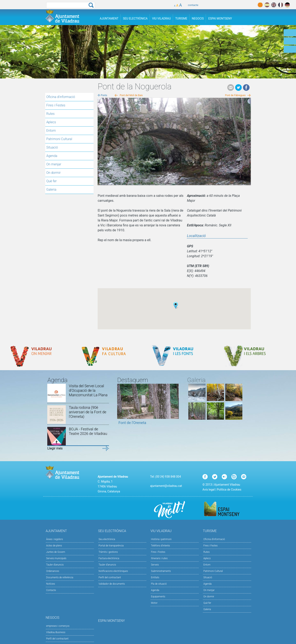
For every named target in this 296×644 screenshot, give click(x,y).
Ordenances (53, 571)
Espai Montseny (220, 18)
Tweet (238, 88)
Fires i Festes (56, 105)
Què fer (51, 181)
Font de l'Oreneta (132, 423)
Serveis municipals (56, 558)
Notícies (51, 584)
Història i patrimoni (161, 539)
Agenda (52, 156)
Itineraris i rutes (159, 558)
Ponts (104, 95)
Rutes (50, 114)
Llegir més (55, 448)
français (280, 5)
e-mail (231, 88)
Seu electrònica (107, 539)
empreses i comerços (58, 626)
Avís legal (209, 490)
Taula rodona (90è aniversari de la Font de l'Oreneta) (88, 412)
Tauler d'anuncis (55, 565)
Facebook (246, 88)
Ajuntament (109, 18)
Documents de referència (60, 577)
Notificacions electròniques (113, 571)
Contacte (51, 590)
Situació (52, 147)
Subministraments (161, 571)
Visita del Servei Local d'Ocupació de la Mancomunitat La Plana (88, 390)
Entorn (51, 131)
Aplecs (51, 122)
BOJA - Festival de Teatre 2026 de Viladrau (88, 431)
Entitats (155, 577)
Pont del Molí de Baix (131, 95)
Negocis (198, 18)
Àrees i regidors (55, 539)
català (260, 5)
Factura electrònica (109, 558)
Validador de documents (112, 584)
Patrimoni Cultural (59, 139)
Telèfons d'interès (160, 546)
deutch (287, 5)
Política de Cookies (229, 490)
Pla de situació (159, 584)
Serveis (155, 565)
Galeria (51, 190)
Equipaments (158, 597)
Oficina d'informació (61, 97)
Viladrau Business (56, 632)
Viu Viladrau (161, 18)
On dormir (53, 173)
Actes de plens (54, 546)
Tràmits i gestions (108, 552)
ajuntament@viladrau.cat (166, 486)
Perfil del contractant (110, 577)
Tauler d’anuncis (107, 565)
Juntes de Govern (56, 552)
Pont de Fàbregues (235, 95)
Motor (154, 603)
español (267, 5)
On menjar (54, 164)
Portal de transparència (111, 546)
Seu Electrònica (135, 18)
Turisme (181, 18)
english (274, 5)
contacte (193, 5)
